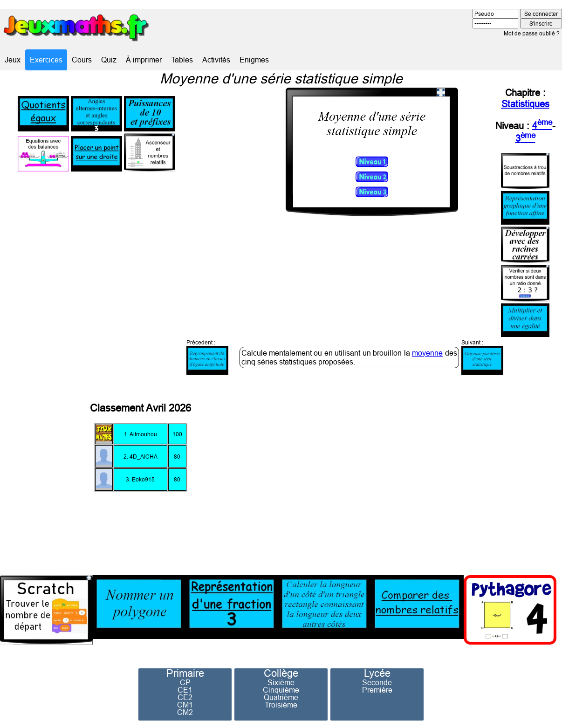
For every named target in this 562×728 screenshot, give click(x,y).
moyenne (427, 353)
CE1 (185, 690)
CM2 (185, 712)
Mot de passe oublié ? (532, 33)
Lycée (377, 673)
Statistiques (525, 104)
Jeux (13, 60)
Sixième (281, 682)
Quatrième (281, 697)
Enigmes (254, 60)
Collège (281, 673)
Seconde (377, 682)
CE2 (185, 697)
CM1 (185, 705)
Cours (82, 60)
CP (185, 682)
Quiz (109, 60)
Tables (182, 60)
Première (377, 690)
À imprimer (144, 60)
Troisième (281, 705)
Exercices (46, 60)
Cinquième (281, 690)
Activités (216, 60)
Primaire (185, 673)
